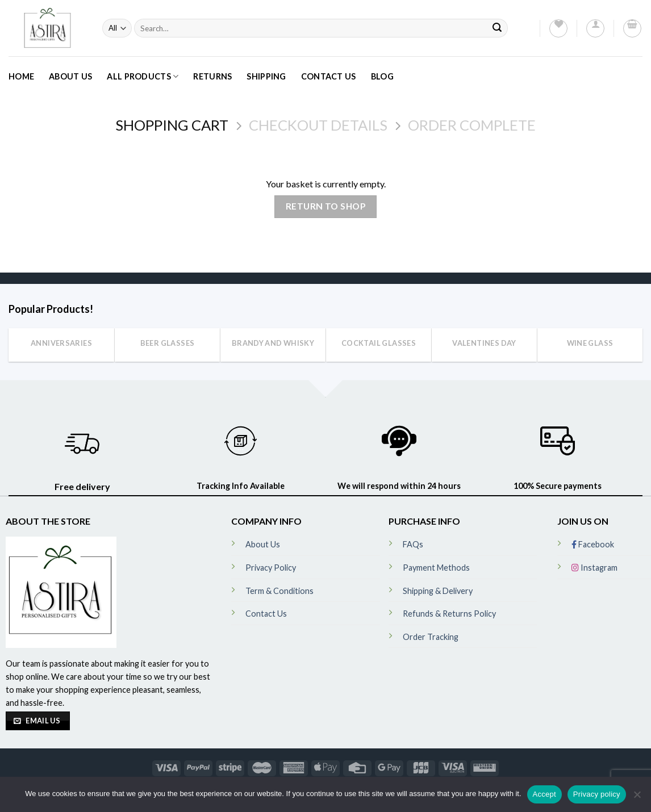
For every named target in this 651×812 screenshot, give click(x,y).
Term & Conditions (279, 591)
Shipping (266, 76)
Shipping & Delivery (438, 591)
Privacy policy (597, 794)
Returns (212, 76)
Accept (544, 794)
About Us (70, 76)
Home (21, 76)
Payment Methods (436, 568)
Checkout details (318, 125)
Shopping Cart (172, 125)
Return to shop (326, 206)
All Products (143, 76)
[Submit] (497, 28)
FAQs (413, 544)
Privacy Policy (271, 568)
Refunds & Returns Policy (449, 614)
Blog (382, 76)
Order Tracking (431, 637)
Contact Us (329, 76)
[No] (637, 798)
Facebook (593, 544)
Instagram (594, 568)
